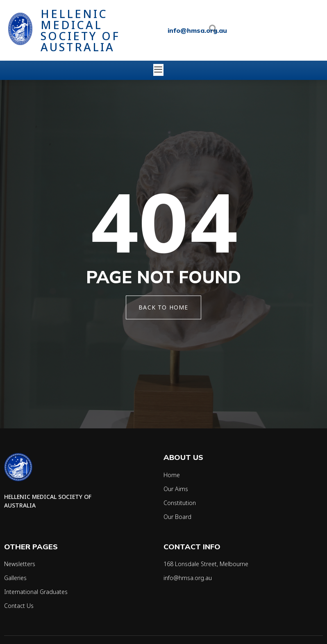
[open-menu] (159, 70)
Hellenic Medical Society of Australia (80, 30)
